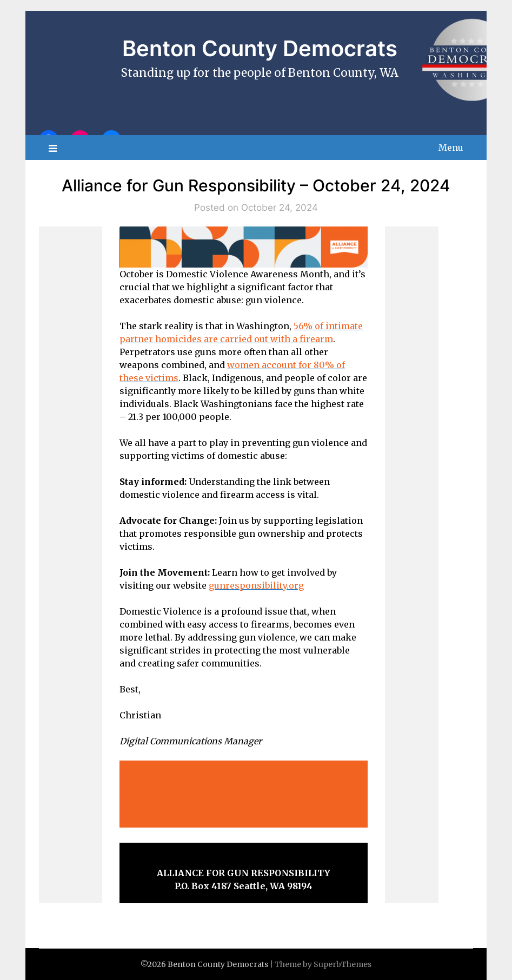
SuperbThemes (343, 964)
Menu (451, 148)
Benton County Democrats (260, 48)
